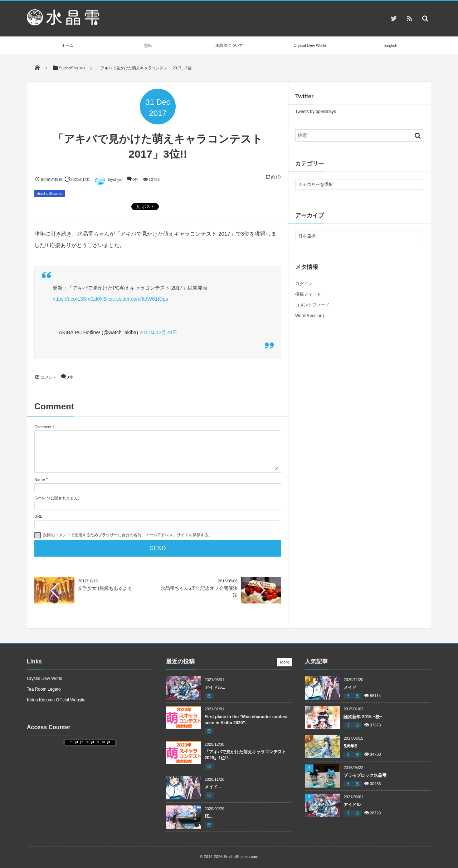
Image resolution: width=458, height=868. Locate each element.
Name (40, 479)
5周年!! (350, 746)
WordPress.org (310, 316)
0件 (135, 179)
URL (38, 516)
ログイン (304, 284)
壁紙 (148, 45)
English (391, 45)
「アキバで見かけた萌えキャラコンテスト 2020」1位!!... (245, 755)
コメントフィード (312, 305)
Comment (43, 427)
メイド (350, 687)
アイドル (352, 805)
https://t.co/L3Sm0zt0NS (80, 299)
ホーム (67, 45)
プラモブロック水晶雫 (365, 775)
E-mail (40, 498)
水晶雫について (229, 45)
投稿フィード (308, 294)
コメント (49, 377)
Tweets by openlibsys (316, 112)
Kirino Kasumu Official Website (56, 700)
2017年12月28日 (158, 332)
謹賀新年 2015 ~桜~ (363, 717)
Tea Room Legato (44, 689)
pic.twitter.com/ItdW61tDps (138, 299)
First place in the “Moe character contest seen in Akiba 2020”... (246, 720)
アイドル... (215, 687)
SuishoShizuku (50, 193)
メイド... (213, 787)
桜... (209, 816)
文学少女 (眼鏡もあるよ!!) (105, 588)
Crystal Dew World (310, 45)
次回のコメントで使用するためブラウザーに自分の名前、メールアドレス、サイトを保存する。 (128, 535)
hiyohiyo (108, 179)
